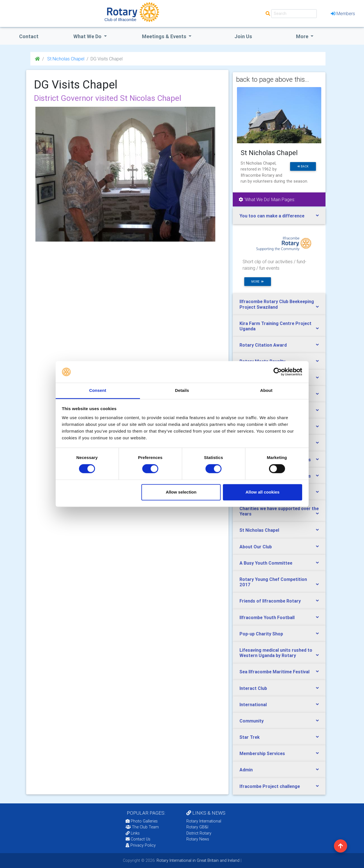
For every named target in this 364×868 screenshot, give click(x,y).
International (253, 705)
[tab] (279, 216)
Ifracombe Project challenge (270, 786)
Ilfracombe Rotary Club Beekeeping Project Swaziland (277, 304)
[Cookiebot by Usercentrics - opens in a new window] (278, 372)
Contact (29, 36)
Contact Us (138, 839)
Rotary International (204, 821)
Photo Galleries (142, 821)
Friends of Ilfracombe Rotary (270, 601)
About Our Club (256, 547)
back (303, 166)
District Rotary (199, 833)
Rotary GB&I (197, 827)
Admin (246, 770)
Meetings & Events (165, 36)
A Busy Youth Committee (266, 563)
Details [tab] (182, 390)
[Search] (294, 14)
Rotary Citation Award (263, 345)
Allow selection (181, 492)
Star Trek (250, 737)
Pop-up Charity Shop (261, 634)
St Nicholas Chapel (65, 59)
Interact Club (253, 688)
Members (343, 13)
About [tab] (266, 390)
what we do (88, 36)
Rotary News (198, 839)
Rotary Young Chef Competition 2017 (273, 582)
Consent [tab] (98, 390)
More (303, 36)
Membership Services (262, 753)
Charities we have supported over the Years (279, 511)
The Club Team (142, 827)
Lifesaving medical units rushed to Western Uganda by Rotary (276, 653)
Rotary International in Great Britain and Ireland (197, 860)
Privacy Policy (141, 845)
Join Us (243, 36)
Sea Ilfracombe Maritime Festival (274, 672)
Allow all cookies (262, 492)
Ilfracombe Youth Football (267, 617)
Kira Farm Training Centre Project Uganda (275, 326)
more (257, 282)
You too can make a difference (272, 216)
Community (252, 721)
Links (133, 833)
